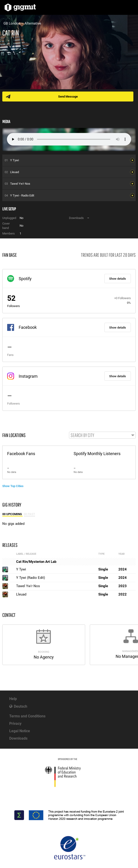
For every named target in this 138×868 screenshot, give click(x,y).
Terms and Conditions (27, 716)
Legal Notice (20, 731)
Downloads (18, 738)
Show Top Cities (13, 486)
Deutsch (21, 706)
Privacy (15, 724)
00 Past (29, 514)
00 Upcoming (12, 514)
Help (13, 699)
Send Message (68, 97)
